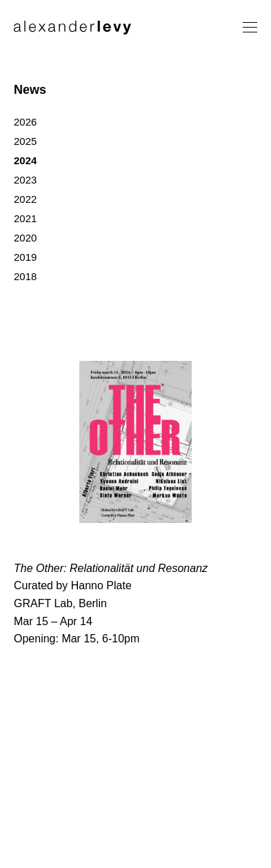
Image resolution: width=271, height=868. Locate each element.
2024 (25, 160)
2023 (25, 180)
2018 (25, 276)
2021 (25, 218)
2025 (25, 141)
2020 (25, 238)
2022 (25, 199)
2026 (25, 122)
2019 (25, 257)
